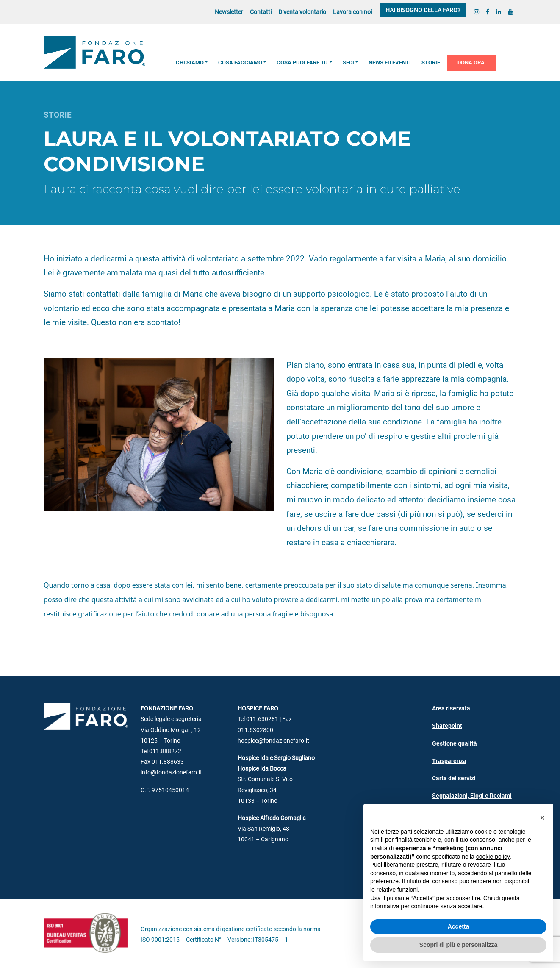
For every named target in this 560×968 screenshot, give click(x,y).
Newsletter (229, 12)
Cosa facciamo (240, 62)
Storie (431, 62)
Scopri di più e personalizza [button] (458, 945)
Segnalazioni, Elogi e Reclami (472, 796)
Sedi (348, 62)
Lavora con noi (352, 12)
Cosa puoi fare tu (302, 62)
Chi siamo (190, 62)
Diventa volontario (302, 12)
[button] (542, 818)
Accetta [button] (459, 926)
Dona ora (471, 62)
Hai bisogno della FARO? (423, 10)
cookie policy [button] (493, 857)
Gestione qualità (455, 744)
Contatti (261, 12)
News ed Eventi (390, 62)
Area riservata (451, 709)
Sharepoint (447, 726)
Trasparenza (449, 761)
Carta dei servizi (454, 778)
